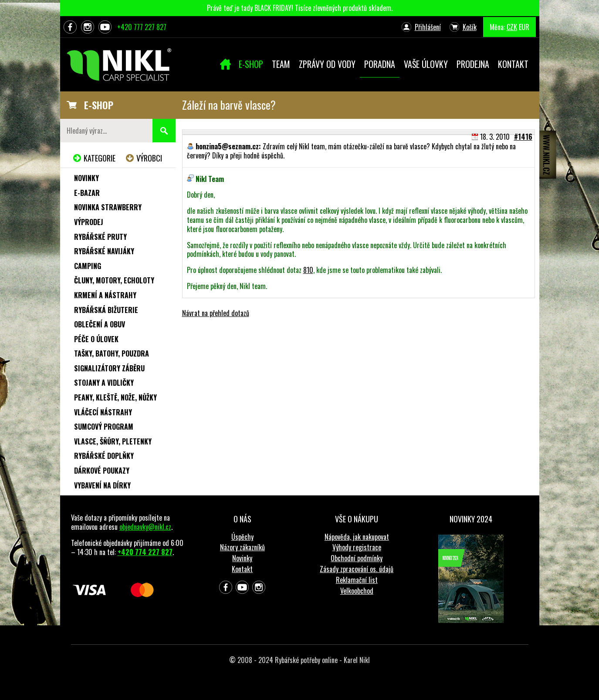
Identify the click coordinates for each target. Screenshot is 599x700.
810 (308, 270)
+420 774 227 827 (145, 552)
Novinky (86, 178)
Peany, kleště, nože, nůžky (115, 397)
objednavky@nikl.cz (145, 527)
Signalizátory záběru (109, 368)
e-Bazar (87, 193)
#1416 (523, 137)
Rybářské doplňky (104, 456)
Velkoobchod (357, 591)
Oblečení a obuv (100, 324)
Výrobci (149, 158)
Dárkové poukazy (102, 471)
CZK (512, 27)
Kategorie (100, 158)
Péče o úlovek (96, 339)
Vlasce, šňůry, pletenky (113, 441)
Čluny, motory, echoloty (114, 280)
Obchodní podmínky (357, 558)
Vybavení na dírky (102, 485)
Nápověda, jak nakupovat (357, 537)
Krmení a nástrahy (105, 295)
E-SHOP (99, 105)
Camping (88, 266)
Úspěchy (242, 537)
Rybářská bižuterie (106, 310)
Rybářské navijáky (104, 251)
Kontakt (242, 569)
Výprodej (89, 222)
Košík (470, 27)
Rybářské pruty (100, 237)
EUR (524, 27)
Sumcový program (104, 427)
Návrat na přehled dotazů (216, 313)
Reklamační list (357, 580)
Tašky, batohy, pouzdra (112, 353)
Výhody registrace (357, 547)
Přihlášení (428, 27)
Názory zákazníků (242, 547)
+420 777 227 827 (142, 27)
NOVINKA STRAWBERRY (108, 207)
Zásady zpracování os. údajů (357, 569)
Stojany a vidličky (104, 383)
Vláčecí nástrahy (103, 412)
